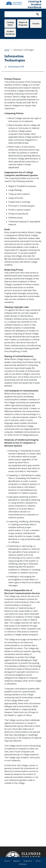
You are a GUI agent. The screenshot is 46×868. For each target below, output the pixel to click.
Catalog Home (10, 24)
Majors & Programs (23, 24)
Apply (17, 861)
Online (23, 864)
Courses (36, 24)
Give (38, 861)
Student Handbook (10, 33)
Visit (7, 861)
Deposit (28, 861)
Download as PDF (14, 67)
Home (7, 50)
